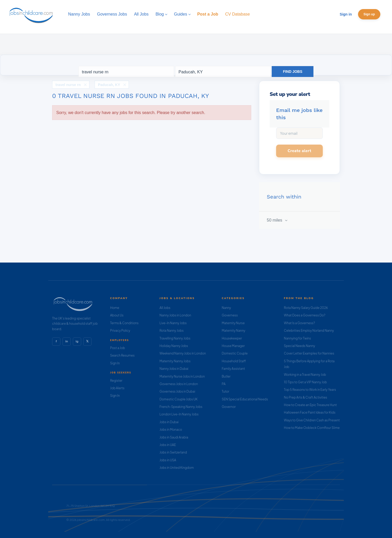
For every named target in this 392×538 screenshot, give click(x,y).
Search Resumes (122, 355)
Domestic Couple (235, 353)
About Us (117, 315)
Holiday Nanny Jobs (174, 346)
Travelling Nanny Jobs (175, 338)
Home (115, 308)
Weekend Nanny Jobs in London (183, 353)
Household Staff (234, 361)
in (67, 341)
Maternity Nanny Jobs (175, 361)
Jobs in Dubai (169, 422)
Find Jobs (293, 72)
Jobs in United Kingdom (177, 468)
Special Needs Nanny (299, 346)
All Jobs (165, 308)
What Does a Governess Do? (305, 315)
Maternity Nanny (233, 331)
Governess (230, 315)
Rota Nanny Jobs (171, 331)
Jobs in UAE (168, 445)
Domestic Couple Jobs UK (178, 399)
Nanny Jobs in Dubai (174, 369)
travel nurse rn (68, 85)
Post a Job (118, 348)
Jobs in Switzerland (173, 452)
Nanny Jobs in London (175, 315)
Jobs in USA (168, 460)
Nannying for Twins (297, 338)
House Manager (233, 346)
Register (116, 381)
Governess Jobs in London (179, 384)
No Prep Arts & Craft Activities (306, 397)
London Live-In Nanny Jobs (179, 414)
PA (224, 384)
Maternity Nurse (233, 323)
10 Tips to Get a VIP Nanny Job (305, 382)
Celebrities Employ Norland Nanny (309, 331)
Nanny (226, 308)
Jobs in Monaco (171, 430)
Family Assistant (233, 369)
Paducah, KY (109, 85)
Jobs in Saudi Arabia (174, 437)
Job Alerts (117, 388)
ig (77, 341)
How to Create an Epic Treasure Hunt (310, 405)
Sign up (369, 14)
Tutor (225, 391)
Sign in (346, 14)
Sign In (115, 363)
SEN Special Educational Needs (245, 399)
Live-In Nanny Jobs (173, 323)
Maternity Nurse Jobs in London (182, 376)
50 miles (275, 220)
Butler (226, 376)
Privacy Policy (120, 331)
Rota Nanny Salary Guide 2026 (306, 308)
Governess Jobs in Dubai (177, 391)
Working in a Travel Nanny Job (305, 375)
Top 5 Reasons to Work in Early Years (310, 390)
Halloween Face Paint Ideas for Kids (310, 412)
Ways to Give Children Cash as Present (312, 420)
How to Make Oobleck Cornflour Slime (312, 428)
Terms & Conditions (124, 323)
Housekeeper (232, 338)
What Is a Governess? (299, 323)
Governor (229, 407)
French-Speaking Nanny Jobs (181, 407)
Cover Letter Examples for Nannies (309, 353)
